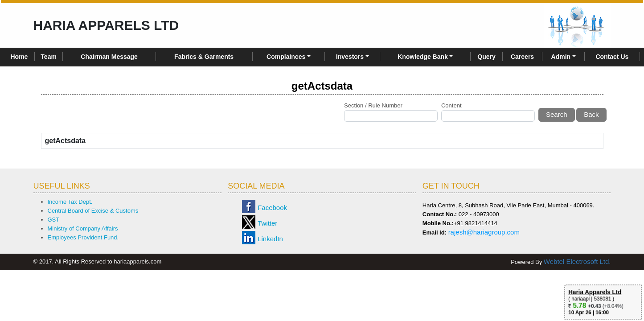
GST (54, 220)
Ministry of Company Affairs (83, 228)
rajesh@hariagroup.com (484, 232)
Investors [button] (350, 57)
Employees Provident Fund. (83, 237)
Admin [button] (561, 57)
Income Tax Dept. (70, 202)
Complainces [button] (286, 57)
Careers (522, 57)
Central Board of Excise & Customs (93, 211)
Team (49, 57)
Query (486, 57)
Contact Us (612, 57)
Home (19, 57)
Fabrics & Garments (204, 57)
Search (557, 114)
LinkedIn (270, 239)
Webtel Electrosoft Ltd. (577, 261)
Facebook (272, 208)
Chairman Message (109, 57)
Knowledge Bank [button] (423, 57)
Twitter (267, 223)
